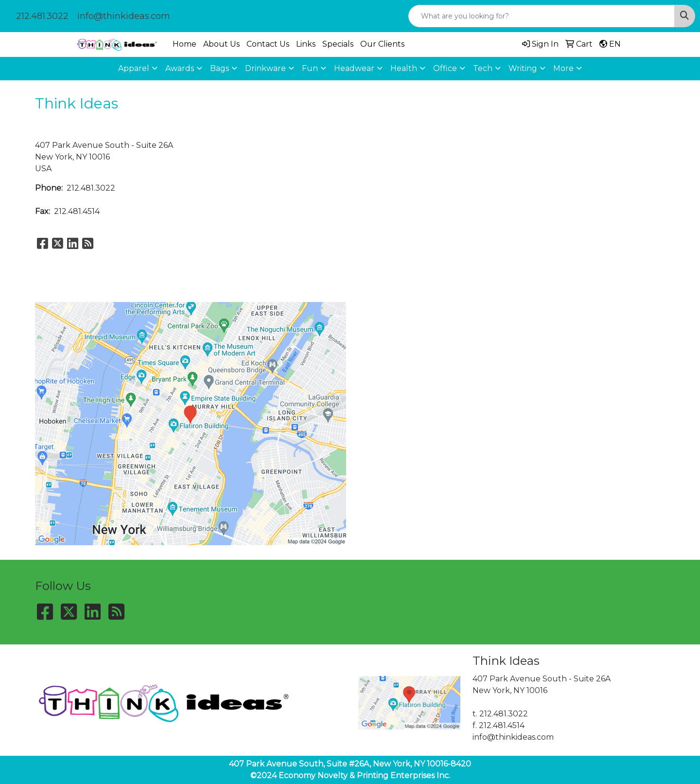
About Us (221, 44)
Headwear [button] (354, 68)
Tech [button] (483, 68)
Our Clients (382, 44)
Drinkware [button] (265, 68)
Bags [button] (219, 68)
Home (184, 44)
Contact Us (268, 44)
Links (306, 44)
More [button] (563, 68)
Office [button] (445, 68)
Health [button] (404, 68)
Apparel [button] (134, 68)
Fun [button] (310, 68)
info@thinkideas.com (124, 16)
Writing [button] (523, 68)
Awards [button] (180, 68)
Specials (338, 44)
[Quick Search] (542, 16)
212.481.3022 (42, 16)
